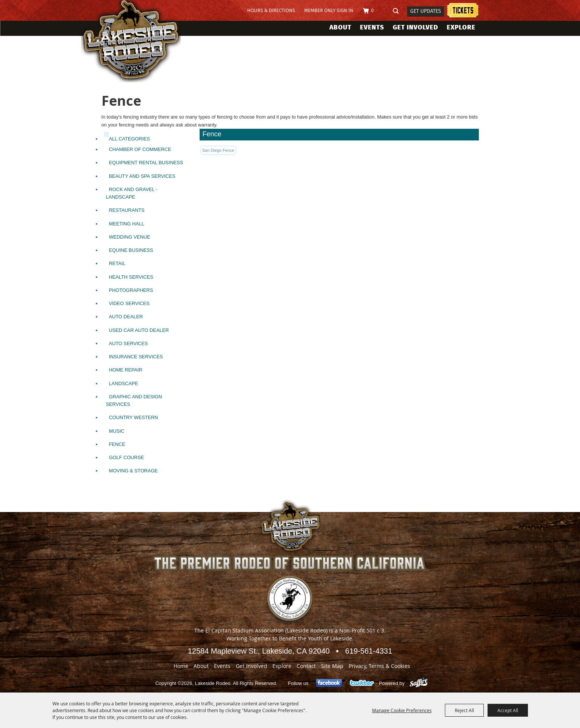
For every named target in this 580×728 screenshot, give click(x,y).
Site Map (332, 666)
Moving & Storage (134, 471)
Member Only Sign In (329, 11)
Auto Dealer (126, 317)
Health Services (131, 277)
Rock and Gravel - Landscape (132, 193)
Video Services (129, 303)
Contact (306, 666)
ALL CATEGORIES (130, 139)
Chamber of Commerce (140, 149)
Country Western (134, 417)
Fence (117, 444)
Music (117, 431)
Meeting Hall (127, 224)
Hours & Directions (271, 11)
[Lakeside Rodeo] (139, 41)
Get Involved (415, 27)
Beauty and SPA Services (142, 176)
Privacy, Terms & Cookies (379, 666)
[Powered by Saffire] (419, 683)
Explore (461, 27)
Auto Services (128, 343)
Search (398, 11)
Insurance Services (136, 357)
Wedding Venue (130, 237)
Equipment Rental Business (146, 163)
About (340, 27)
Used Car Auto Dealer (139, 330)
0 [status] (372, 11)
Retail (117, 263)
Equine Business (131, 250)
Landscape (124, 383)
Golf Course (127, 457)
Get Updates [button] (426, 11)
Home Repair (126, 370)
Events (372, 27)
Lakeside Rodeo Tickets (463, 12)
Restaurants (127, 210)
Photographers (131, 290)
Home (181, 666)
